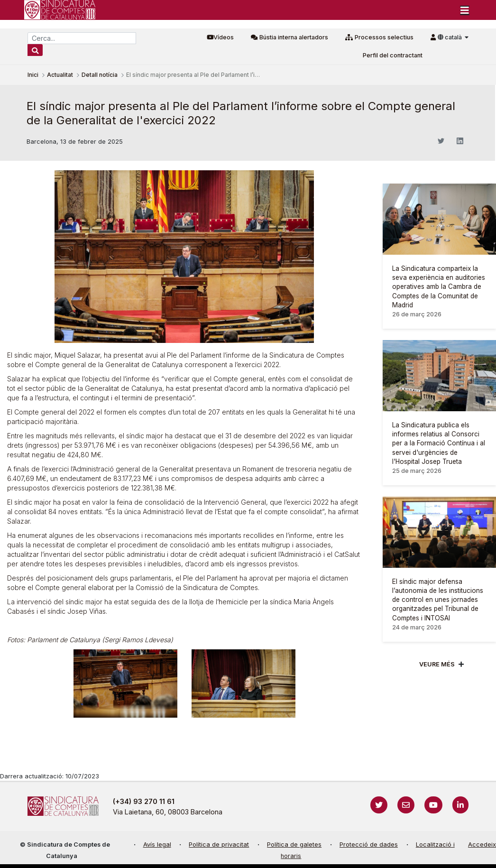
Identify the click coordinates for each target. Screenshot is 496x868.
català (450, 37)
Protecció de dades (369, 845)
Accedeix (482, 845)
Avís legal (157, 845)
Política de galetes (294, 845)
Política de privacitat (219, 845)
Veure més (437, 664)
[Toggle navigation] (465, 10)
